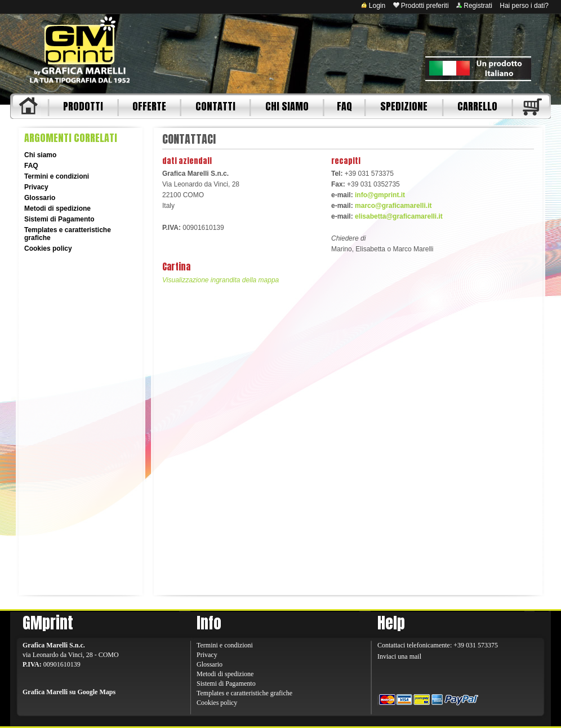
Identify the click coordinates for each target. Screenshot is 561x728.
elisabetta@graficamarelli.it (399, 216)
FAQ (344, 106)
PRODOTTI (83, 106)
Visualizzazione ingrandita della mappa (221, 280)
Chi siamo (40, 155)
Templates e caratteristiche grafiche (244, 693)
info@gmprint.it (380, 195)
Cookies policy (48, 248)
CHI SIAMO (287, 106)
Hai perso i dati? (524, 6)
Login (373, 6)
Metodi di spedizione (57, 208)
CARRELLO (477, 106)
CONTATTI (215, 106)
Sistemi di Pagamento (59, 219)
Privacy (36, 187)
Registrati (474, 6)
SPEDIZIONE (404, 106)
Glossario (40, 198)
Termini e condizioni (57, 176)
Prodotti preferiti (421, 6)
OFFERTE (149, 106)
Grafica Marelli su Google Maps (69, 692)
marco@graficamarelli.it (393, 206)
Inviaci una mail (399, 656)
